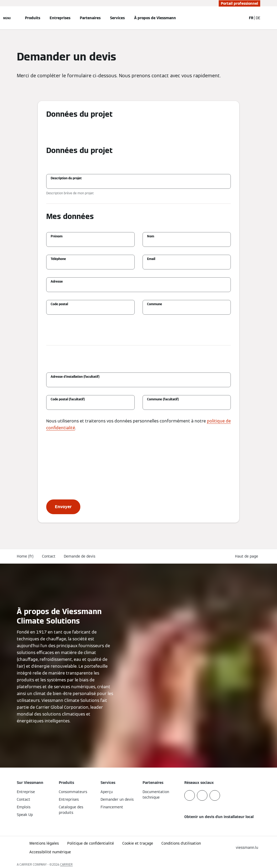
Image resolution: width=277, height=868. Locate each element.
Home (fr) (25, 556)
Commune (155, 304)
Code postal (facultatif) (68, 399)
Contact (49, 556)
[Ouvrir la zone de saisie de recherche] (240, 18)
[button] (248, 556)
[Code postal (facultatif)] (90, 405)
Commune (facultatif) (163, 399)
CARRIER (66, 864)
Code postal (59, 304)
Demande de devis (80, 556)
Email (151, 259)
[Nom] (187, 242)
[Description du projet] (139, 184)
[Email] (187, 265)
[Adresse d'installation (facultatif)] (139, 382)
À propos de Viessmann (155, 18)
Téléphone (58, 259)
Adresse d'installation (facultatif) (75, 377)
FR (251, 18)
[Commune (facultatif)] (187, 405)
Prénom (57, 236)
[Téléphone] (90, 265)
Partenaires (90, 18)
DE (258, 18)
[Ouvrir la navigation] (7, 18)
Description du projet (66, 178)
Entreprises (60, 18)
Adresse (57, 281)
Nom (151, 236)
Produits (33, 18)
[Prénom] (90, 242)
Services (117, 18)
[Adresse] (139, 287)
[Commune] (187, 310)
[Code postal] (90, 310)
